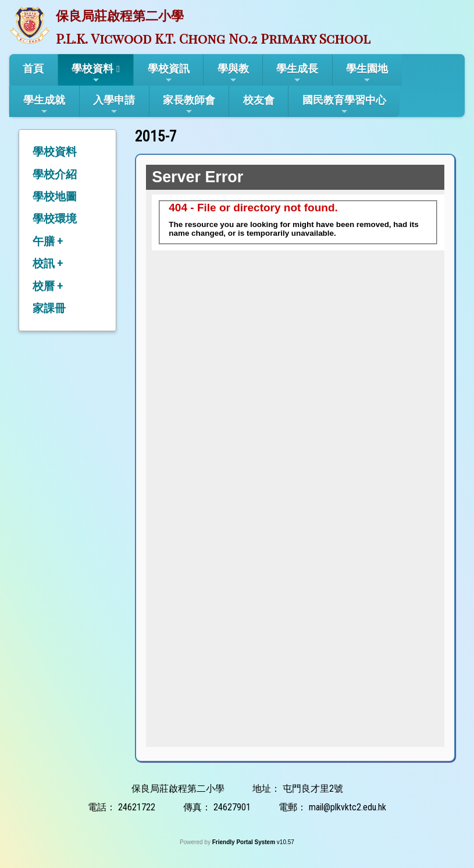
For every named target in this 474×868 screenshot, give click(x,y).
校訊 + (48, 263)
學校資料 (92, 73)
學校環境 (55, 219)
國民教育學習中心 (344, 105)
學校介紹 (55, 174)
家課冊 (49, 308)
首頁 (33, 68)
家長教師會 (189, 105)
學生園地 (367, 73)
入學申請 (114, 105)
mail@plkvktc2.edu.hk (348, 807)
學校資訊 (169, 73)
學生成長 (297, 73)
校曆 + (48, 286)
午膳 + (48, 241)
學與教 (233, 73)
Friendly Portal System (245, 842)
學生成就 (44, 105)
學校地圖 (55, 196)
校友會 (259, 100)
